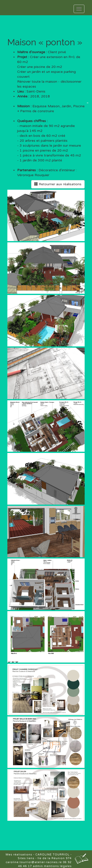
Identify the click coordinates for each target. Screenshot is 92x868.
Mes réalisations (19, 855)
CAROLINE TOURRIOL (52, 855)
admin (38, 866)
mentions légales (58, 866)
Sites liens (26, 858)
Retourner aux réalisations (58, 184)
